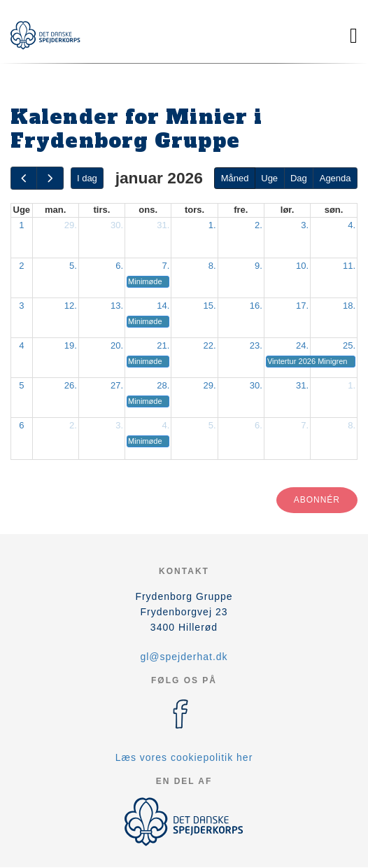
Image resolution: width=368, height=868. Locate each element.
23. (256, 345)
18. (349, 306)
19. (71, 345)
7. (166, 266)
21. (163, 345)
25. (349, 345)
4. (352, 225)
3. (305, 225)
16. (256, 306)
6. (119, 266)
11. (349, 266)
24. (302, 345)
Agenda (335, 178)
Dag (299, 178)
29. (71, 225)
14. (163, 306)
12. (71, 306)
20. (117, 345)
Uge (269, 178)
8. (212, 266)
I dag (87, 178)
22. (210, 345)
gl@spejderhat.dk (184, 657)
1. (212, 225)
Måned (235, 178)
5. (73, 266)
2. (259, 225)
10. (302, 266)
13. (117, 306)
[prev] (24, 178)
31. (163, 225)
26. (71, 385)
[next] (50, 178)
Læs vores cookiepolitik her (184, 757)
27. (117, 385)
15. (210, 306)
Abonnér (317, 500)
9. (259, 266)
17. (302, 306)
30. (117, 225)
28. (163, 385)
